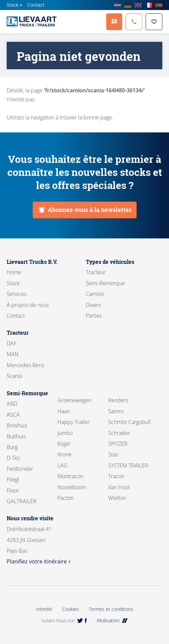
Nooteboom (72, 487)
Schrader (119, 433)
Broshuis (17, 425)
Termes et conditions (111, 609)
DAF (12, 343)
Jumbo (65, 433)
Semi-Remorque (105, 283)
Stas (113, 454)
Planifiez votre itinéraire (39, 561)
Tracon (116, 476)
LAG (62, 465)
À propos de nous (28, 305)
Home (14, 272)
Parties (94, 316)
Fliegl (13, 479)
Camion (95, 294)
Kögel (64, 444)
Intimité (44, 609)
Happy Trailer (73, 422)
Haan (64, 411)
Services (17, 294)
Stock (13, 5)
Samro (116, 411)
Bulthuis (16, 436)
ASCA (13, 415)
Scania (14, 376)
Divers (93, 305)
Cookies (70, 609)
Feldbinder (20, 469)
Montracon (70, 476)
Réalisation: (112, 620)
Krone (64, 454)
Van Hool (119, 487)
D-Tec (14, 458)
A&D (12, 404)
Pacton (65, 498)
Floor (13, 491)
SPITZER (118, 444)
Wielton (117, 498)
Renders (118, 400)
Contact (36, 5)
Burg (12, 447)
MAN (13, 354)
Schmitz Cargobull (130, 422)
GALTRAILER (22, 501)
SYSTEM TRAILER (128, 465)
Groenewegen (74, 400)
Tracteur (96, 272)
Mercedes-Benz (25, 365)
